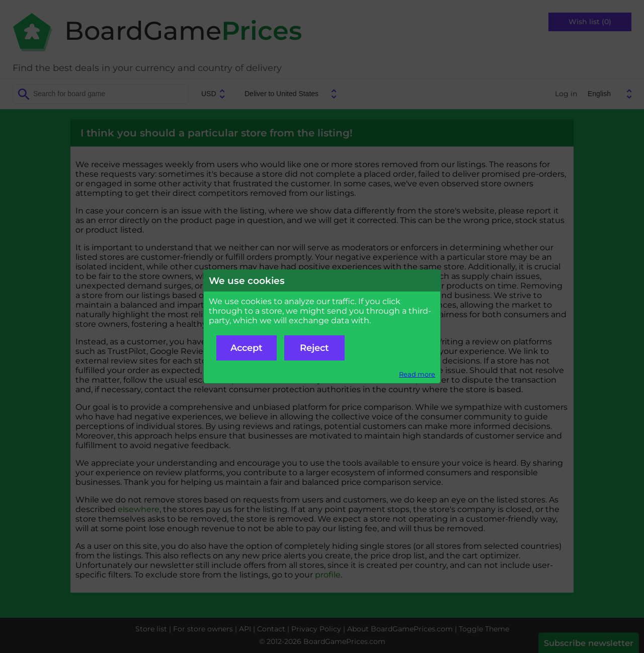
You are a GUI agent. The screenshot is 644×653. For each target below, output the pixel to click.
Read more (417, 374)
